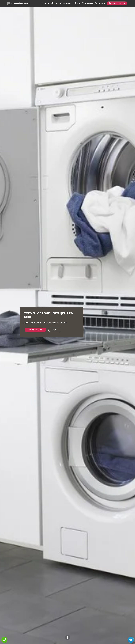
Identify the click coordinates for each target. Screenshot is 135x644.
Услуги (45, 3)
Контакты (100, 3)
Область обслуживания (61, 3)
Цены (77, 3)
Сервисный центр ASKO (20, 3)
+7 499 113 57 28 (117, 3)
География (87, 3)
